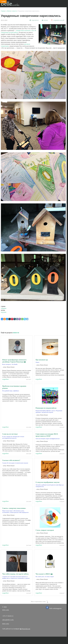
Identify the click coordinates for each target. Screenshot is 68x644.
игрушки (4, 312)
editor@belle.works (8, 620)
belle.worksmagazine (54, 608)
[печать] (45, 20)
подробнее (5, 379)
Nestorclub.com (26, 629)
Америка (4, 308)
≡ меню (3, 1)
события (9, 11)
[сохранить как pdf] (58, 20)
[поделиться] (34, 20)
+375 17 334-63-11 (8, 616)
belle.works (6, 624)
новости (14, 11)
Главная (3, 11)
